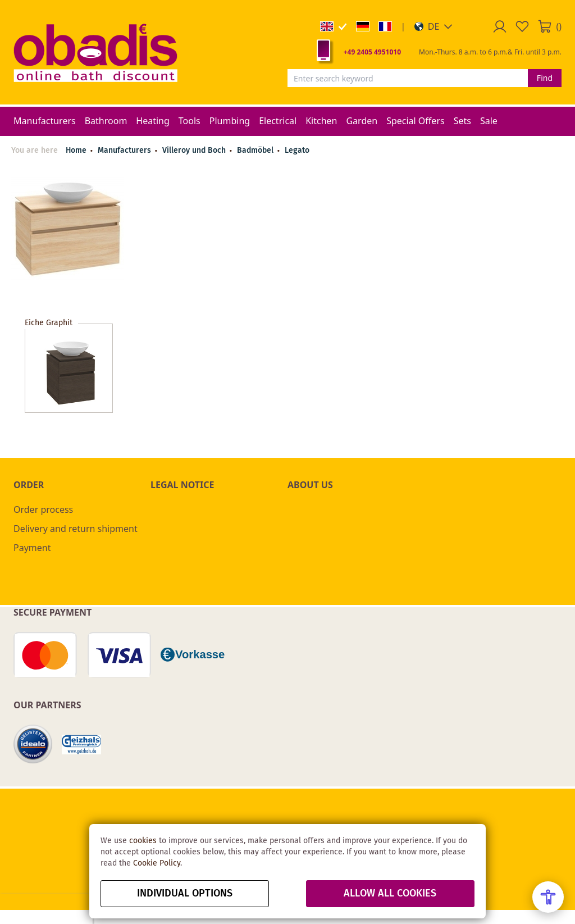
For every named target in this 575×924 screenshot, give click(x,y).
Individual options (185, 894)
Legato (297, 151)
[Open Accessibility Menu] (548, 897)
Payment (32, 548)
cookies (143, 841)
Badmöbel (256, 151)
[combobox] (408, 78)
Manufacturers (126, 151)
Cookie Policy (157, 863)
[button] (434, 26)
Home (76, 151)
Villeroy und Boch (195, 151)
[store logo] (95, 52)
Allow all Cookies (390, 894)
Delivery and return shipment (76, 529)
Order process (43, 509)
